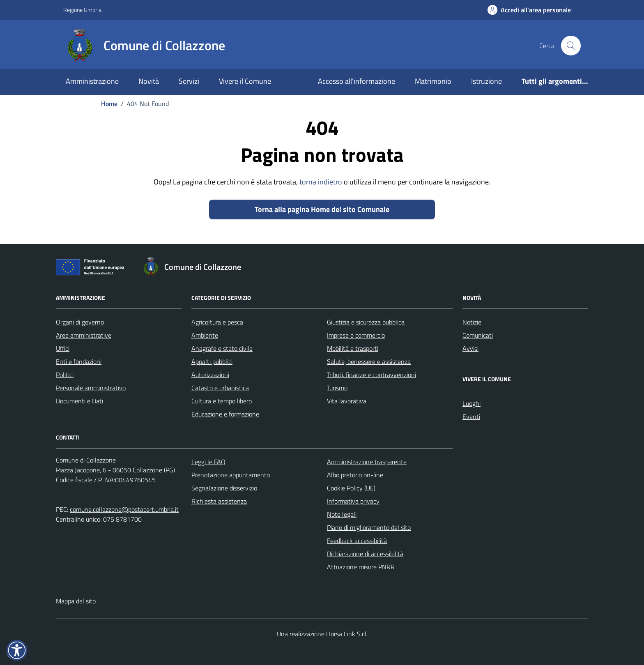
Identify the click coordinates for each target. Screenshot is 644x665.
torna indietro (321, 182)
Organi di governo (80, 322)
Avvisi (470, 348)
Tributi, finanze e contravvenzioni (371, 375)
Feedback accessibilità (357, 541)
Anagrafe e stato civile (222, 348)
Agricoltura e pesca (217, 322)
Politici (65, 375)
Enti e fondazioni (79, 361)
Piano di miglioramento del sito (369, 527)
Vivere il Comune (245, 81)
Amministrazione (92, 81)
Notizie (472, 322)
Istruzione (486, 81)
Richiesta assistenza (219, 501)
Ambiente (205, 335)
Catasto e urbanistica (220, 388)
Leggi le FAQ (208, 462)
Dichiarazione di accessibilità (365, 554)
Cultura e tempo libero (222, 401)
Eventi (471, 416)
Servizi (189, 81)
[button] (17, 650)
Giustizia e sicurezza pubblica (366, 322)
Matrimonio (433, 81)
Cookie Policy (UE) (351, 488)
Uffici (63, 348)
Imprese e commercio (356, 335)
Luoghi (471, 403)
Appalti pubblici (212, 361)
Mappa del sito (76, 601)
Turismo (337, 388)
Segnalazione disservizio (224, 488)
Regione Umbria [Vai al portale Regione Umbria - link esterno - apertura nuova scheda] (82, 10)
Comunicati (478, 335)
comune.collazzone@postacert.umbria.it (124, 509)
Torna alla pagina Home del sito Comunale (322, 209)
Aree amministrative (84, 335)
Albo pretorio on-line (355, 475)
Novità (149, 81)
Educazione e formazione (225, 414)
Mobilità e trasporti (353, 348)
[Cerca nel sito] (571, 46)
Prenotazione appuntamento (231, 475)
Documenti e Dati (79, 401)
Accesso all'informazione (356, 81)
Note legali (342, 514)
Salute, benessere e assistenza (369, 361)
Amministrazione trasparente (367, 462)
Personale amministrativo (91, 388)
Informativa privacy (353, 501)
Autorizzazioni (210, 375)
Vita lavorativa (347, 401)
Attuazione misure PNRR (361, 567)
